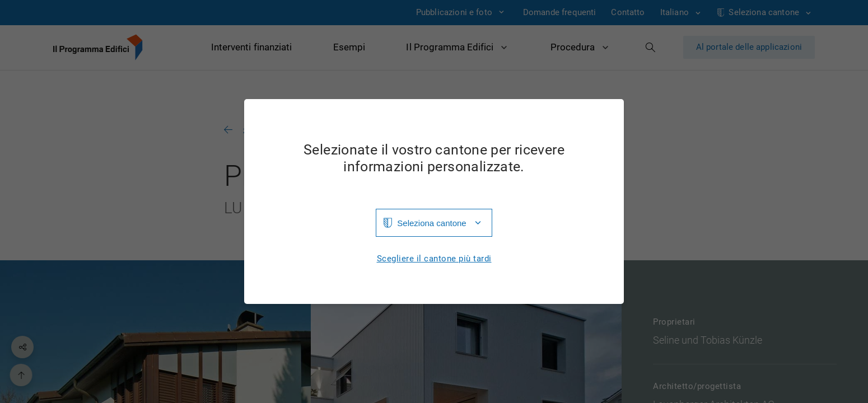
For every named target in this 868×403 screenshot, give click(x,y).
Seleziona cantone (431, 223)
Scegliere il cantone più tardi (434, 259)
